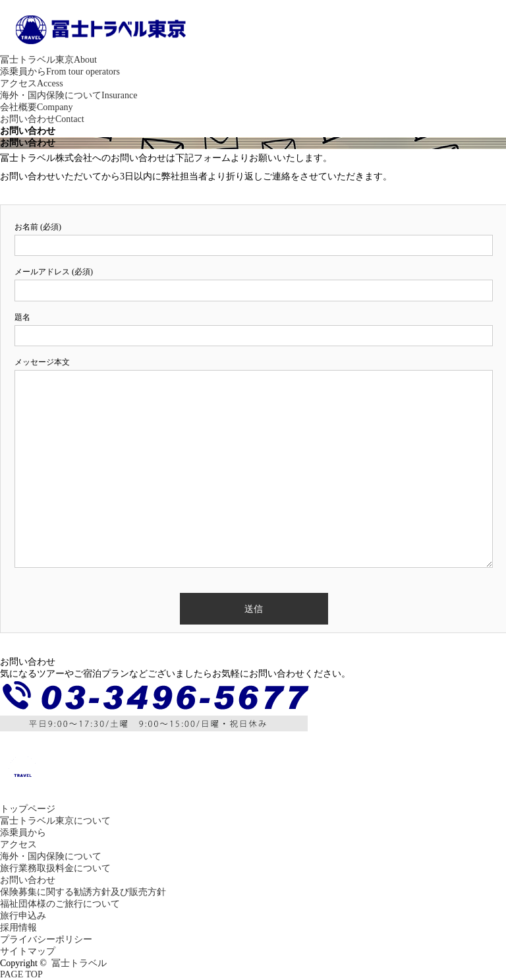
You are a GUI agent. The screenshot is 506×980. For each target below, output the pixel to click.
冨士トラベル (79, 963)
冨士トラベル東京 (48, 60)
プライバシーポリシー (46, 939)
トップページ (28, 809)
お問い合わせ (42, 119)
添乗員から (60, 72)
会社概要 (36, 107)
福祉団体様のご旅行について (60, 904)
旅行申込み (23, 916)
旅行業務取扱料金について (55, 868)
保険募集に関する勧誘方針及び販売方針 (83, 892)
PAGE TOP (21, 974)
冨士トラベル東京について (55, 821)
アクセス (32, 83)
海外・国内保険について (69, 95)
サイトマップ (28, 951)
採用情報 (18, 928)
